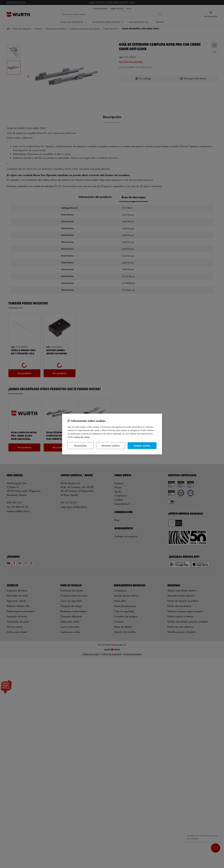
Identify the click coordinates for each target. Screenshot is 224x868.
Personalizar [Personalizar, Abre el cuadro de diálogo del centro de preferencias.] (81, 446)
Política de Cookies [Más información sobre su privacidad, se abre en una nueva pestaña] (82, 437)
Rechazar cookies (111, 446)
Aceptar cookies (142, 446)
